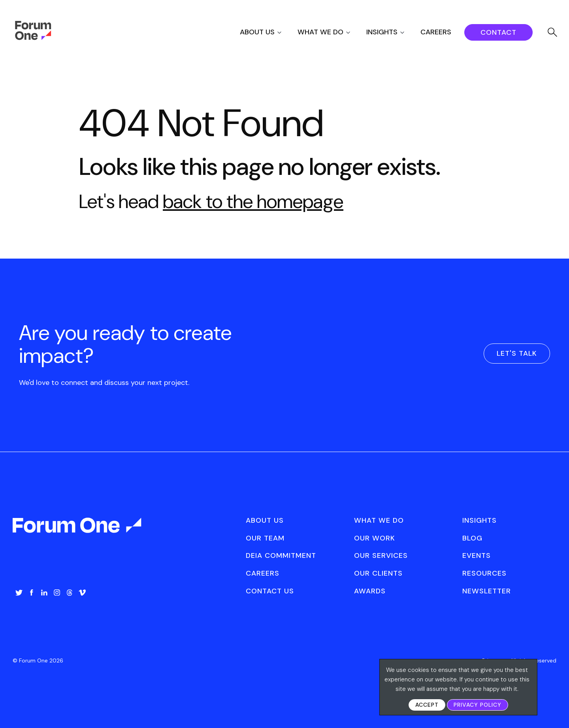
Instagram (57, 593)
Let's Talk (517, 353)
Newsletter (487, 591)
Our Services (381, 555)
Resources (484, 573)
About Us (257, 32)
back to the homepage (253, 202)
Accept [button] (427, 705)
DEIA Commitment (281, 555)
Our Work (375, 538)
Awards (370, 591)
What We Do (320, 32)
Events (477, 555)
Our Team (265, 538)
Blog (472, 538)
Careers (436, 32)
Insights (382, 32)
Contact (498, 32)
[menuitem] (268, 32)
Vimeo (82, 593)
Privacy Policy (478, 705)
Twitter (19, 593)
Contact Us (270, 591)
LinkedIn (44, 593)
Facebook (32, 593)
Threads (70, 593)
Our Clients (378, 573)
